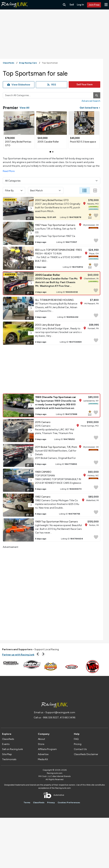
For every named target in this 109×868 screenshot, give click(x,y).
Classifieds (8, 739)
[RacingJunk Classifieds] (14, 9)
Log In (80, 5)
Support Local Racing (30, 649)
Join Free (94, 5)
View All (24, 108)
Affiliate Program (47, 749)
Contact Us (80, 749)
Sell (72, 5)
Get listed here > (90, 108)
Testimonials (9, 759)
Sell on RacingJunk (12, 749)
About (41, 739)
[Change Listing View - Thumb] (95, 190)
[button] (106, 5)
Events (6, 744)
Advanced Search (91, 101)
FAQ (76, 739)
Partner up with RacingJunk (18, 655)
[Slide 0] (50, 152)
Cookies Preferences (69, 803)
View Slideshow (19, 85)
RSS (52, 85)
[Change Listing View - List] (85, 190)
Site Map (7, 754)
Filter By (14, 191)
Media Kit (43, 759)
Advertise (43, 754)
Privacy (51, 803)
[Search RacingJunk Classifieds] (64, 5)
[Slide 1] (53, 152)
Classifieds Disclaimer (86, 754)
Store (41, 744)
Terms (27, 803)
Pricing (78, 744)
